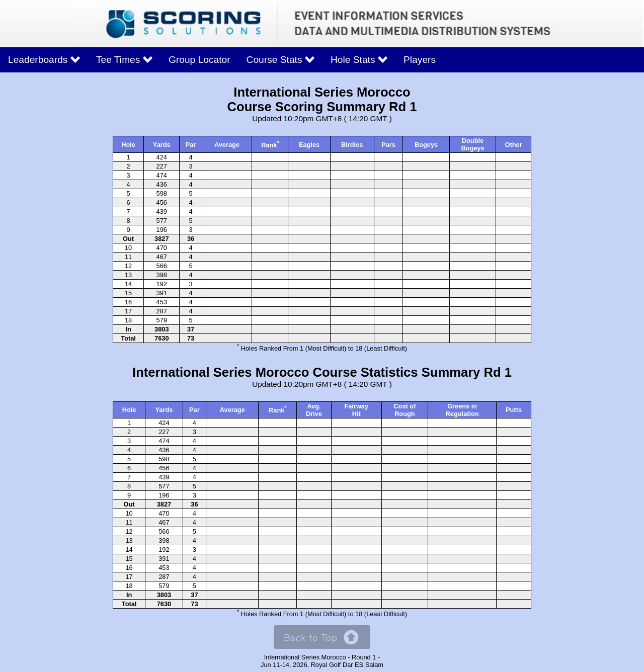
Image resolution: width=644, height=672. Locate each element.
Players (420, 60)
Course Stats (280, 60)
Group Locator (199, 60)
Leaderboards (44, 60)
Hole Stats (359, 60)
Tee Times (124, 60)
